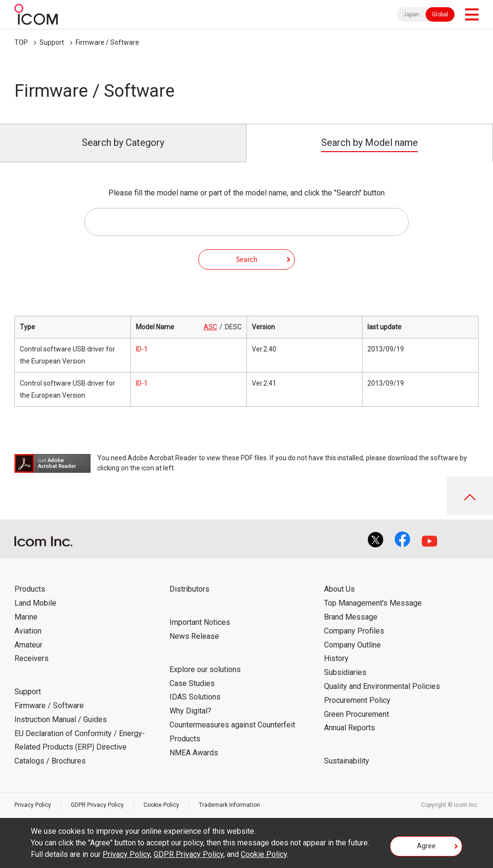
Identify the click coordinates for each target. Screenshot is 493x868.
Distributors (189, 589)
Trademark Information (229, 805)
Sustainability (347, 761)
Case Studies (192, 683)
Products (30, 589)
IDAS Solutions (195, 697)
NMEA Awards (194, 753)
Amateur (28, 645)
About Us (339, 589)
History (336, 658)
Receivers (32, 658)
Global (440, 14)
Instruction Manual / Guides (61, 719)
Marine (26, 617)
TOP (21, 42)
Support (52, 42)
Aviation (28, 631)
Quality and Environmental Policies (382, 686)
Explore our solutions (205, 669)
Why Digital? (190, 711)
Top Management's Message (373, 603)
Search (247, 259)
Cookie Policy (161, 805)
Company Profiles (354, 631)
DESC (233, 327)
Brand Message (351, 617)
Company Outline (352, 645)
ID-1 (142, 349)
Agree (426, 846)
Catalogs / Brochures (50, 761)
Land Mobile (35, 603)
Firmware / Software (107, 42)
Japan (411, 14)
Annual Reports (350, 728)
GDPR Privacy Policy (97, 805)
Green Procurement (357, 714)
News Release (194, 636)
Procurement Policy (357, 700)
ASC (210, 327)
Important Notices (200, 622)
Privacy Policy (33, 805)
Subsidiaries (345, 672)
